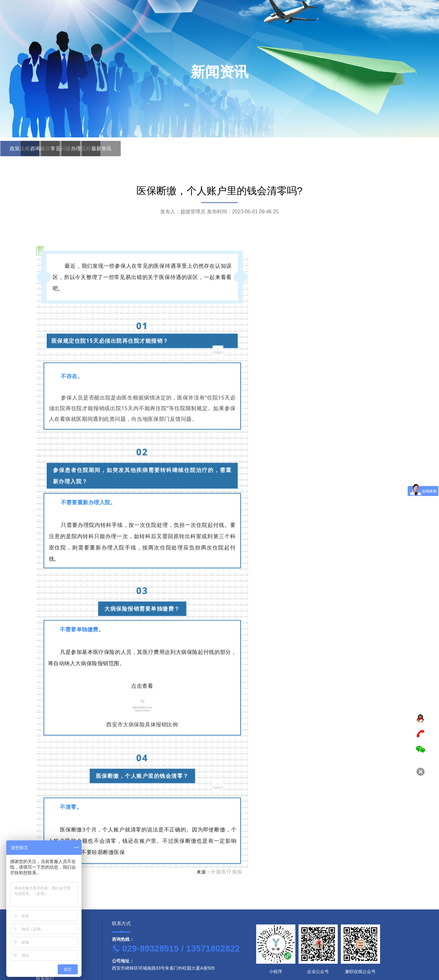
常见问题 (137, 147)
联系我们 (413, 31)
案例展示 (346, 31)
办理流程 (192, 147)
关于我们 (278, 31)
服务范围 (312, 31)
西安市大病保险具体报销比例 (142, 842)
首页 (251, 31)
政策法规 (28, 147)
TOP (420, 704)
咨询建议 (82, 147)
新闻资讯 (379, 31)
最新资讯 (247, 147)
